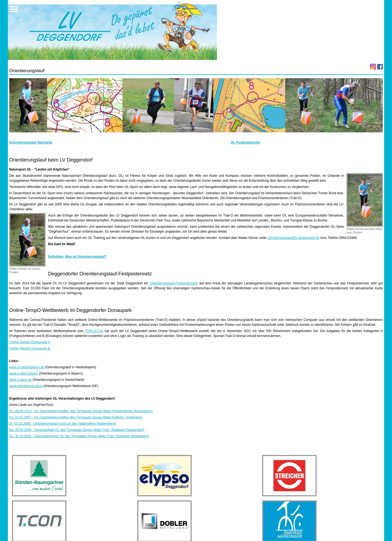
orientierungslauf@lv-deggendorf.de (294, 238)
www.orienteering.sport (26, 386)
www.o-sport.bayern (24, 373)
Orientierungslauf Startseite (31, 142)
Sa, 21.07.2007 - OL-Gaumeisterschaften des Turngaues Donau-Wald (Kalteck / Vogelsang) (76, 417)
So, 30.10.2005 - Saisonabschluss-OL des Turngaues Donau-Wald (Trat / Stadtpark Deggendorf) (79, 436)
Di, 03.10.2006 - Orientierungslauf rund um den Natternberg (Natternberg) (63, 424)
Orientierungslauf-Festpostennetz (174, 283)
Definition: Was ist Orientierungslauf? (77, 257)
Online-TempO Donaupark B (30, 348)
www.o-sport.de (21, 380)
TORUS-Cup (94, 331)
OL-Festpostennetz (245, 142)
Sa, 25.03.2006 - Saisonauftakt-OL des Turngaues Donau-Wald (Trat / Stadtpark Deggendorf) (77, 430)
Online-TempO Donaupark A (30, 342)
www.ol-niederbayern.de (27, 367)
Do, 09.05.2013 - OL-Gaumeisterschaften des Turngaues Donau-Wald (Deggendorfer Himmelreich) (81, 411)
